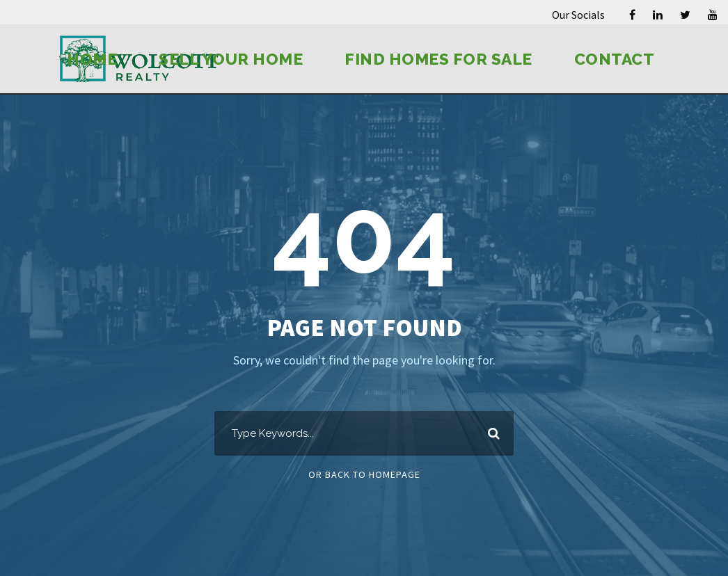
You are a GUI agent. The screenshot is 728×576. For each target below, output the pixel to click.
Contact (615, 59)
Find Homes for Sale (438, 59)
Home (92, 59)
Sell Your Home (231, 59)
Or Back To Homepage (364, 474)
